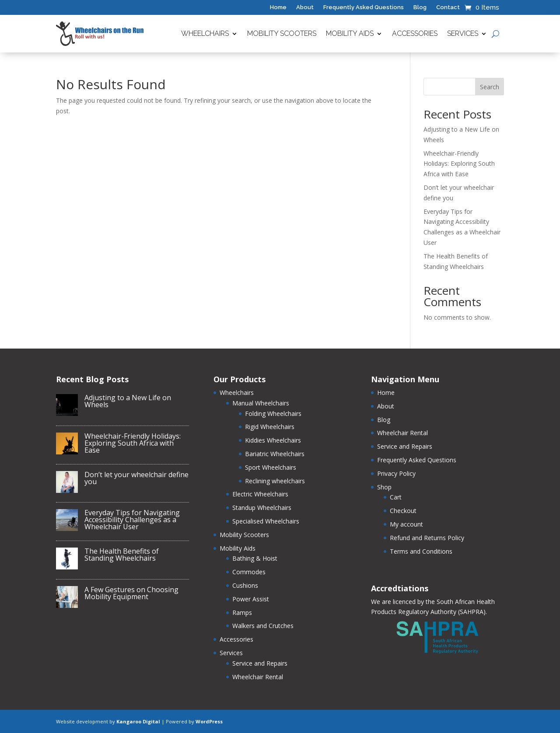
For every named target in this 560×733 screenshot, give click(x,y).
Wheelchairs (205, 33)
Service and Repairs (260, 663)
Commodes (249, 572)
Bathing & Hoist (255, 558)
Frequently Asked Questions (364, 7)
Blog (420, 7)
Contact (448, 7)
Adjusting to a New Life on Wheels (128, 401)
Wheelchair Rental (258, 677)
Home (278, 7)
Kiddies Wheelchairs (273, 440)
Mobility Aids (350, 33)
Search (490, 87)
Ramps (242, 613)
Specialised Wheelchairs (266, 521)
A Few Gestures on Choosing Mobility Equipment (131, 593)
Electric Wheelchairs (260, 494)
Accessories (415, 33)
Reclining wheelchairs (275, 481)
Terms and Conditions (421, 551)
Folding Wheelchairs (273, 414)
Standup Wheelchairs (262, 508)
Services (463, 33)
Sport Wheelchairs (271, 467)
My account (406, 524)
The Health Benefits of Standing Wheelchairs (122, 555)
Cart (396, 497)
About (305, 7)
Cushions (245, 585)
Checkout (403, 511)
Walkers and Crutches (263, 626)
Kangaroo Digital (138, 721)
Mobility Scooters (282, 33)
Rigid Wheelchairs (270, 427)
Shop (384, 487)
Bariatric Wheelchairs (275, 454)
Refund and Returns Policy (427, 538)
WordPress (209, 721)
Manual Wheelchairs (261, 403)
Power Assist (251, 599)
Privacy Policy (396, 473)
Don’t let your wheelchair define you (136, 478)
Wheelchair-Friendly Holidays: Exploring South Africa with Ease (459, 164)
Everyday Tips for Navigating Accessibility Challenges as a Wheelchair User (132, 520)
